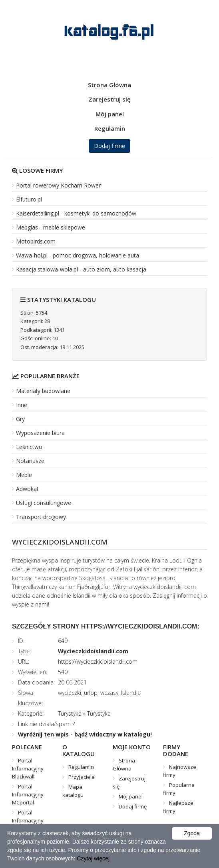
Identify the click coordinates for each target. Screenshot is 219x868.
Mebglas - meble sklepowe (51, 227)
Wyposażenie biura (40, 433)
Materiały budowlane (43, 391)
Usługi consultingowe (44, 503)
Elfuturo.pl (29, 199)
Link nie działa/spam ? (46, 724)
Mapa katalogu (73, 791)
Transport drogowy (41, 517)
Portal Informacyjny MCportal (28, 794)
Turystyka (70, 713)
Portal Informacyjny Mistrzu (28, 820)
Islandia (131, 693)
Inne (22, 405)
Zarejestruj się (109, 99)
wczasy (109, 693)
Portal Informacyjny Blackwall (28, 768)
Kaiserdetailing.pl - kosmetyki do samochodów (76, 213)
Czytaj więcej (93, 858)
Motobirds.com (36, 241)
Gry (20, 419)
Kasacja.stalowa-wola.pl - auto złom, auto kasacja (81, 269)
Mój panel (110, 114)
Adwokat (27, 489)
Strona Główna (109, 85)
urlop (91, 693)
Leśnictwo (29, 447)
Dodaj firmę (109, 146)
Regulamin (110, 128)
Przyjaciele (82, 777)
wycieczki (70, 693)
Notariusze (30, 461)
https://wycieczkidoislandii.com (98, 661)
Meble (24, 475)
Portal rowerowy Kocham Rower (58, 185)
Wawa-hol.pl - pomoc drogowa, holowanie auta (78, 255)
